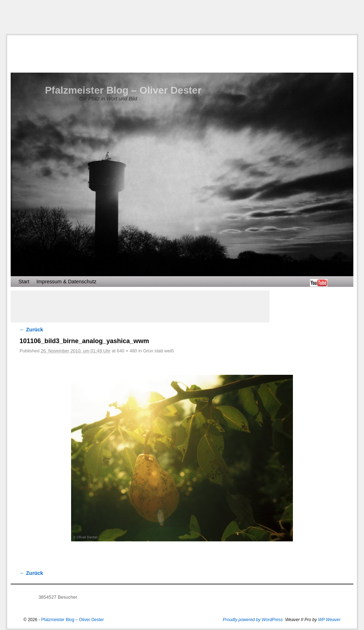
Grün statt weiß (159, 351)
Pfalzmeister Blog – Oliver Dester (123, 90)
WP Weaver (329, 620)
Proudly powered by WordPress (253, 620)
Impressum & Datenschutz (66, 282)
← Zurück (31, 330)
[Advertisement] (182, 17)
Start (24, 282)
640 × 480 (127, 351)
